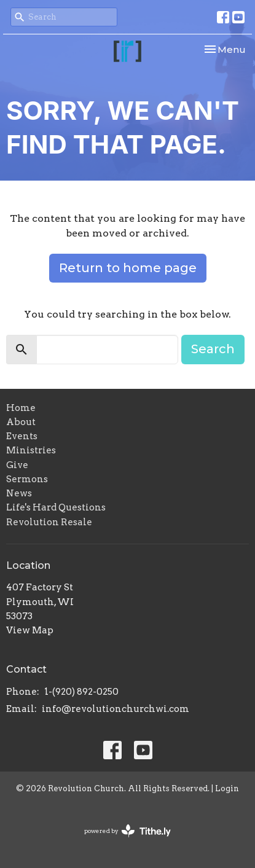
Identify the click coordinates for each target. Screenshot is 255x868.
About (21, 422)
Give (17, 465)
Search (213, 349)
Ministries (31, 450)
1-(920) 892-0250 (81, 692)
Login (227, 788)
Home (21, 408)
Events (22, 436)
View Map (30, 630)
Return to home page (128, 268)
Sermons (27, 479)
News (19, 493)
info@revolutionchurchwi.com (116, 709)
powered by (127, 831)
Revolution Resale (49, 522)
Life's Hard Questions (56, 507)
